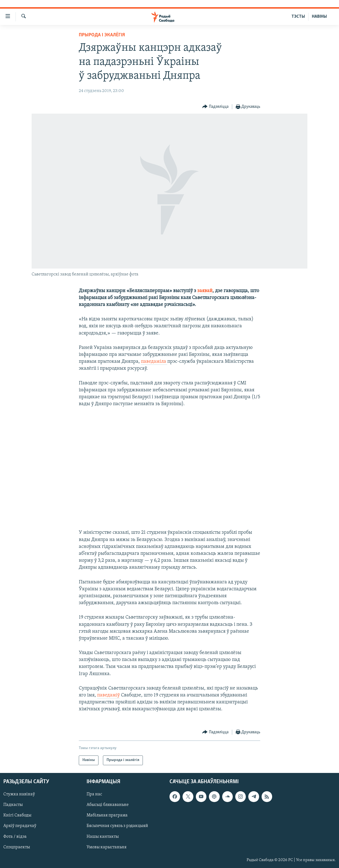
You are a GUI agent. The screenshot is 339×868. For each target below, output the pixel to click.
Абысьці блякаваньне (108, 805)
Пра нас (94, 794)
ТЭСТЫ (298, 17)
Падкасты (13, 805)
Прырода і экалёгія (102, 35)
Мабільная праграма (107, 815)
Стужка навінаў (19, 794)
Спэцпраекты (17, 847)
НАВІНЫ (319, 17)
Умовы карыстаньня (107, 847)
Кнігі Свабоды (17, 815)
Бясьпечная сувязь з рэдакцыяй (117, 826)
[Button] (215, 107)
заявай (205, 291)
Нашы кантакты (103, 836)
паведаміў (108, 695)
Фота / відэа (15, 836)
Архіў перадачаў (20, 826)
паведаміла (154, 362)
